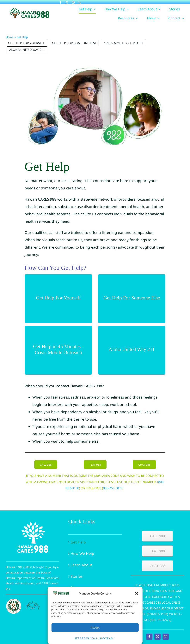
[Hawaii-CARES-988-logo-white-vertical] (33, 520)
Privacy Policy (106, 638)
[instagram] (73, 2)
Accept (95, 627)
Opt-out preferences (86, 638)
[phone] (80, 2)
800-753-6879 (113, 488)
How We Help (82, 554)
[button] (137, 593)
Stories (77, 576)
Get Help (78, 542)
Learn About (81, 565)
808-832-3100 (157, 614)
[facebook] (61, 2)
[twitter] (67, 2)
